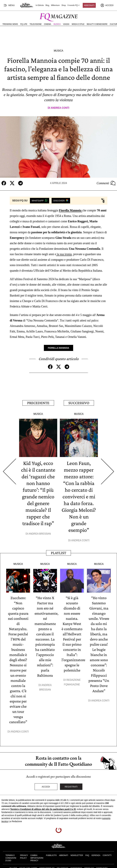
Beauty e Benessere (97, 24)
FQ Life (24, 24)
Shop (64, 5)
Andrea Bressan (40, 534)
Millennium (55, 5)
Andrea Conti (60, 108)
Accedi (46, 787)
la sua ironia (64, 254)
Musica (57, 24)
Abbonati (89, 5)
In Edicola (40, 5)
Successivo (79, 403)
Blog (47, 5)
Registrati (71, 787)
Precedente (38, 403)
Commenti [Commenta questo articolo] (106, 183)
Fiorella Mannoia (71, 210)
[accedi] (107, 5)
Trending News (10, 24)
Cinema (48, 24)
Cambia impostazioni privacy (37, 858)
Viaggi (66, 24)
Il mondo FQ (74, 5)
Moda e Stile (78, 24)
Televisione (36, 24)
